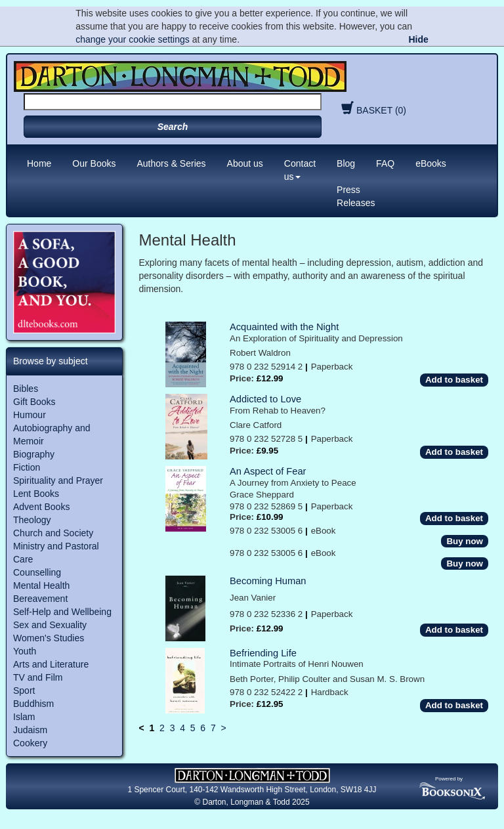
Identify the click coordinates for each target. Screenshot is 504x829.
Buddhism (33, 704)
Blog (346, 163)
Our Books (94, 163)
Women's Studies (49, 638)
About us (245, 163)
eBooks (431, 163)
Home (39, 163)
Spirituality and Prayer (58, 480)
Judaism (30, 730)
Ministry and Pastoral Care (56, 553)
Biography (34, 454)
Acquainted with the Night (284, 327)
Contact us (300, 170)
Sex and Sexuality (50, 625)
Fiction (27, 467)
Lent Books (36, 494)
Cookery (30, 743)
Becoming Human (268, 581)
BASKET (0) (372, 110)
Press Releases (356, 196)
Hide (418, 39)
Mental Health (41, 585)
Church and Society (53, 533)
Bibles (26, 389)
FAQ (385, 163)
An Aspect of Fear (268, 471)
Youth (25, 651)
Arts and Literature (51, 664)
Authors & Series (172, 163)
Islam (24, 717)
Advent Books (41, 507)
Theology (32, 520)
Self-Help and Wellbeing (62, 612)
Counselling (37, 572)
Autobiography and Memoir (52, 435)
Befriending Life (263, 653)
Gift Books (34, 402)
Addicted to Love (265, 399)
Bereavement (40, 599)
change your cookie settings (133, 39)
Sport (24, 691)
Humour (30, 415)
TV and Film (38, 677)
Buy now (465, 541)
